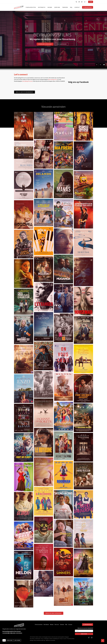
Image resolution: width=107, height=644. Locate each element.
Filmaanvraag (88, 7)
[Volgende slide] (100, 65)
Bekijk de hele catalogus (54, 613)
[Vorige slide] (97, 65)
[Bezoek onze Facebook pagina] (79, 2)
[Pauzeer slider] (104, 65)
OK (4, 640)
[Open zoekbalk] (76, 2)
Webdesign (46, 639)
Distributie (42, 7)
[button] (103, 641)
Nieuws (50, 7)
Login (91, 2)
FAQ (71, 7)
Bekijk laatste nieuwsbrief (25, 92)
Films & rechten (31, 7)
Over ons (57, 7)
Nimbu (73, 639)
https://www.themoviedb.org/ (40, 640)
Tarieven (65, 7)
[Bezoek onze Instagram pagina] (82, 2)
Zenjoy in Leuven (63, 639)
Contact (77, 7)
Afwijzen (10, 640)
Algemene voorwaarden (51, 640)
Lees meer (17, 640)
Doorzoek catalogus (45, 44)
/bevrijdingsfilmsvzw (27, 81)
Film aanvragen (62, 44)
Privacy (42, 639)
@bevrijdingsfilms (53, 79)
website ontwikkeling (53, 639)
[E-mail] (84, 631)
